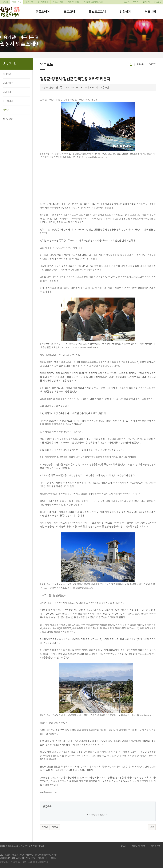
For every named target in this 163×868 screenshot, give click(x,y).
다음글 (55, 827)
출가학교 (29, 2)
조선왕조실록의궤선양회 (93, 2)
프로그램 (69, 12)
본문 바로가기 (0, 0)
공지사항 (7, 74)
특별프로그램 (97, 12)
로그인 (136, 2)
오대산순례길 (58, 2)
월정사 (5, 2)
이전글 (45, 827)
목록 (152, 827)
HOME (126, 2)
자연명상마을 (43, 2)
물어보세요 (8, 83)
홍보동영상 (8, 119)
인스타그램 (156, 846)
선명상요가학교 (138, 846)
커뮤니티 (150, 12)
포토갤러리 (8, 101)
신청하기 (125, 12)
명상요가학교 (73, 2)
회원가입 (146, 2)
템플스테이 (17, 2)
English (158, 2)
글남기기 (7, 92)
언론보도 (7, 110)
